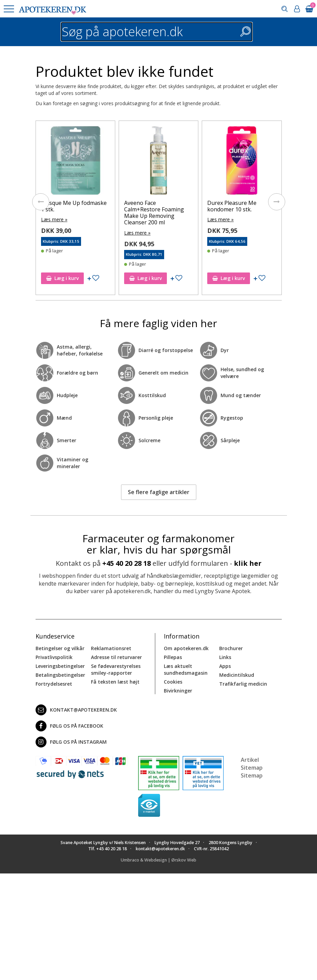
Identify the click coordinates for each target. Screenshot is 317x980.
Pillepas (173, 657)
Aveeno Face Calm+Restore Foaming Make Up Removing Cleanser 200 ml (154, 213)
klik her (248, 563)
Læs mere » (54, 219)
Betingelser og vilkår (60, 648)
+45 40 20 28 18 (127, 563)
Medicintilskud (237, 675)
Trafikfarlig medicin (243, 684)
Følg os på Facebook (69, 726)
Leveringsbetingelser (60, 666)
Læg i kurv (62, 278)
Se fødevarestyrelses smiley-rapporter (116, 669)
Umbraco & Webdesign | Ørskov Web (158, 860)
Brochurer (231, 648)
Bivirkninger (178, 691)
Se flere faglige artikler (159, 492)
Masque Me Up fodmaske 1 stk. (74, 206)
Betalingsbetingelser (60, 675)
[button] (9, 9)
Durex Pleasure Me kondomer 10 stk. (232, 206)
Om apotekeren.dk (186, 648)
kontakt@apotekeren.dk (76, 710)
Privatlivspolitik (54, 657)
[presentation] (41, 202)
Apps (225, 666)
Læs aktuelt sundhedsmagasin (186, 669)
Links (225, 657)
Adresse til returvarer (116, 657)
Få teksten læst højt (115, 682)
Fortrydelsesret (54, 684)
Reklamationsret (111, 648)
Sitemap (252, 775)
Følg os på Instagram (71, 742)
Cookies (173, 682)
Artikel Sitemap (252, 764)
